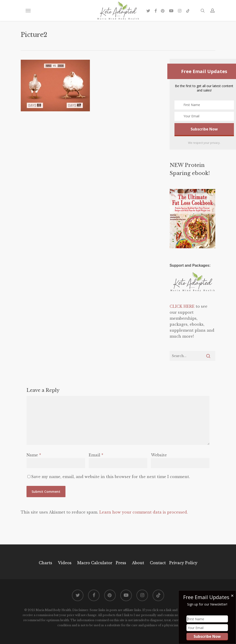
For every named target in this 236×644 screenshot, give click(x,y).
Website (159, 455)
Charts (45, 563)
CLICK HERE (182, 306)
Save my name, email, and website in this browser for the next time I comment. (111, 477)
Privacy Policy (183, 563)
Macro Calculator (95, 563)
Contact (158, 563)
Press (121, 563)
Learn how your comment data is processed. (144, 512)
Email (96, 455)
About (138, 563)
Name (34, 455)
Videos (65, 563)
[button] (28, 11)
